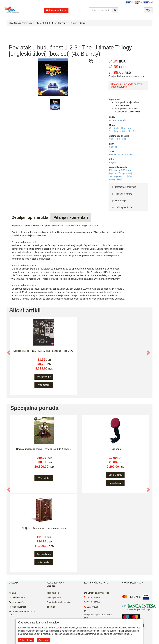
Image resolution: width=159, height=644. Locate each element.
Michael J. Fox (129, 131)
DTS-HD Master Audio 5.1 (122, 155)
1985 (112, 139)
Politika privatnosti (18, 607)
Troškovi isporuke (122, 194)
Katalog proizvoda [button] (56, 10)
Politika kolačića (17, 602)
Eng (139, 2)
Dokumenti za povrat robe (97, 593)
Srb (130, 2)
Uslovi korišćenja (17, 598)
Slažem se (43, 640)
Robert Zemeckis (118, 120)
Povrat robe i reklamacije (59, 602)
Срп (148, 2)
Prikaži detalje (26, 640)
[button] (9, 353)
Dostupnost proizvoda (124, 187)
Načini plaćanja (54, 598)
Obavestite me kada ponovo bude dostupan (126, 85)
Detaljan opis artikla (30, 217)
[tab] (128, 187)
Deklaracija (118, 201)
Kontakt (12, 593)
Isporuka (51, 607)
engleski (113, 147)
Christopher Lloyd (118, 128)
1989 (118, 139)
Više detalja (44, 385)
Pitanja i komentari (71, 217)
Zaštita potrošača (121, 207)
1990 (124, 139)
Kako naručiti (53, 593)
